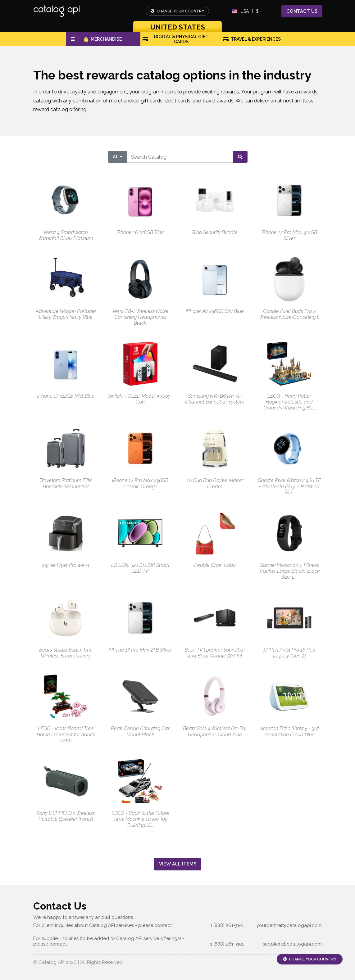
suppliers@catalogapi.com (292, 944)
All (116, 157)
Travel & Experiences (252, 39)
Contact (302, 11)
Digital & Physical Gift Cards (175, 39)
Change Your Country (177, 11)
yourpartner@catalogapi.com (289, 925)
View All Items (178, 864)
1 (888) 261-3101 (227, 925)
